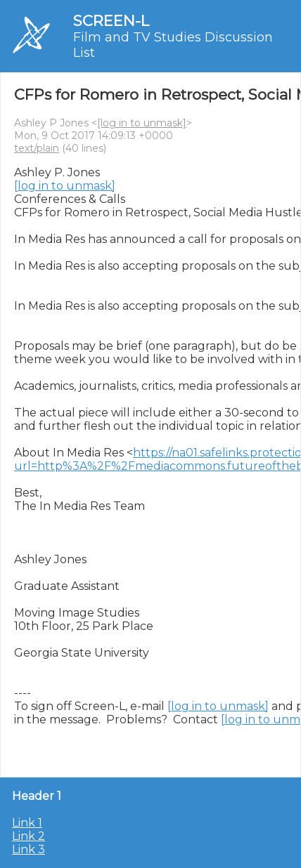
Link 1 (27, 823)
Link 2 (28, 836)
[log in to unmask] (142, 123)
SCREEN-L (111, 21)
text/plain (37, 148)
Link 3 (28, 849)
